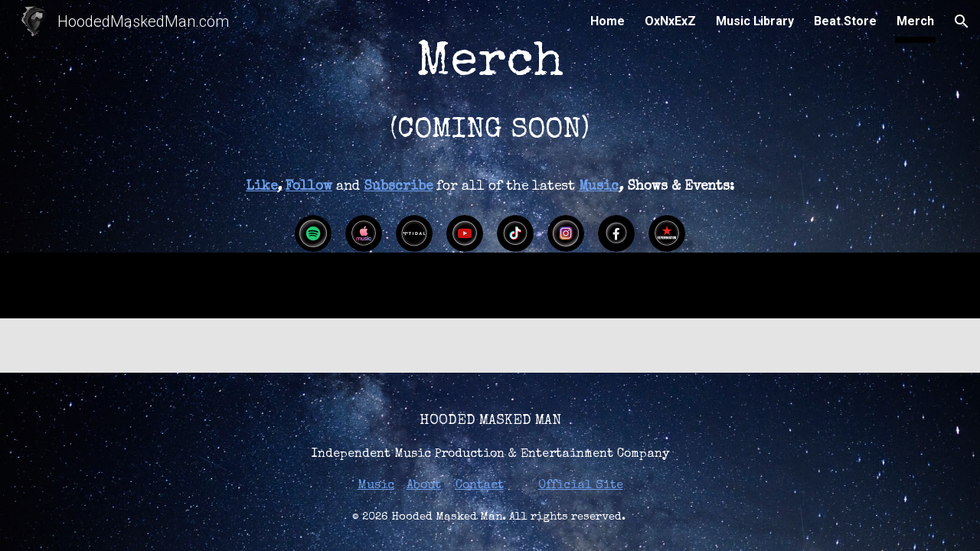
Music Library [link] (755, 21)
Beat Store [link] (845, 21)
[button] (962, 21)
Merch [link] (915, 21)
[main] (490, 83)
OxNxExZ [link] (670, 21)
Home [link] (608, 21)
